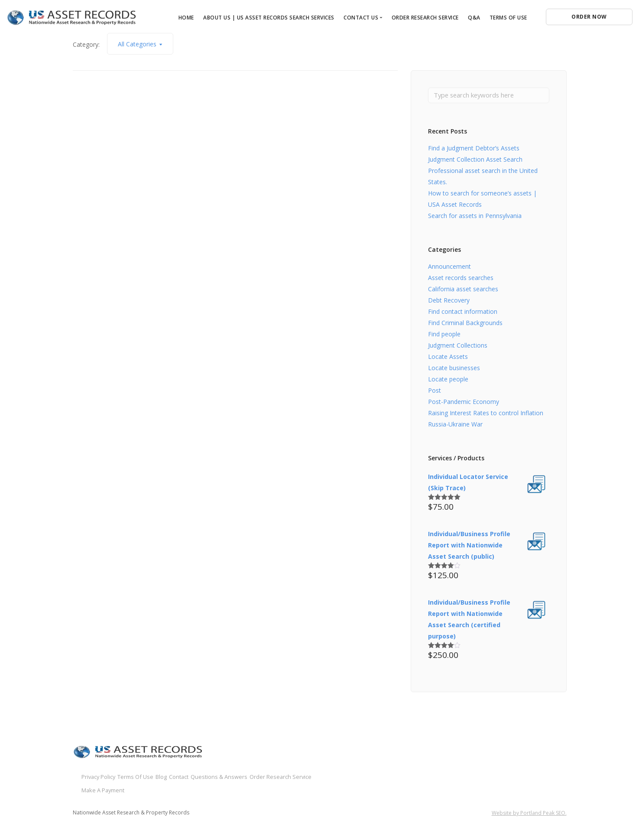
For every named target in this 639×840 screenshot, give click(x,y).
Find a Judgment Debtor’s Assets (474, 149)
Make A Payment (258, 789)
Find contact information (463, 313)
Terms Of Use (152, 777)
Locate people (448, 380)
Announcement (449, 268)
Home (186, 18)
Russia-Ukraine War (455, 425)
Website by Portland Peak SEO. (529, 812)
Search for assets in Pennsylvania (475, 217)
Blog (191, 777)
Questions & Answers (112, 789)
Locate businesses (454, 369)
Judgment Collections (458, 347)
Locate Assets (448, 358)
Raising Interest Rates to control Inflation (486, 414)
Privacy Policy (101, 777)
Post (435, 392)
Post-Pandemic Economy (464, 403)
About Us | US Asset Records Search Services (269, 18)
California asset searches (463, 290)
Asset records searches (461, 279)
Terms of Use (508, 18)
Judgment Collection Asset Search (475, 161)
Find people (444, 335)
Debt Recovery (449, 301)
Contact (222, 777)
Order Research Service (425, 18)
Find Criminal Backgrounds (465, 324)
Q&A (474, 18)
